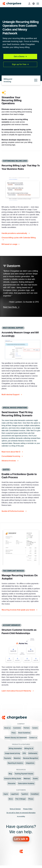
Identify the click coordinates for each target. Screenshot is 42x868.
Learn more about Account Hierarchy (17, 691)
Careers (35, 728)
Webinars (27, 778)
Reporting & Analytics (15, 763)
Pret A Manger (21, 799)
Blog (10, 774)
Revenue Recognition (31, 758)
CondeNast (35, 794)
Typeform (25, 794)
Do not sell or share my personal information (21, 813)
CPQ (24, 753)
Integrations (30, 763)
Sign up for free (19, 64)
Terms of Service (15, 809)
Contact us (33, 738)
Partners (27, 728)
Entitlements (33, 753)
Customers (17, 728)
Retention (17, 758)
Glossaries (12, 783)
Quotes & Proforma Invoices (13, 511)
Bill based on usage (9, 244)
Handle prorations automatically (15, 233)
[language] (34, 4)
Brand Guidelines (24, 733)
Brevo (11, 799)
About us (7, 728)
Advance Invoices (9, 461)
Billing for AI (29, 748)
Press (14, 733)
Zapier (6, 794)
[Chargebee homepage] (13, 4)
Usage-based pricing (12, 753)
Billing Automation (15, 748)
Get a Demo (19, 56)
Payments (8, 758)
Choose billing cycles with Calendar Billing (19, 238)
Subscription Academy (26, 783)
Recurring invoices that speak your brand (18, 610)
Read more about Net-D (11, 452)
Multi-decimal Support (11, 394)
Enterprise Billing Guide (13, 778)
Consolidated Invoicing (11, 456)
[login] (29, 4)
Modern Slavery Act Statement (16, 738)
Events (35, 778)
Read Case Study (10, 307)
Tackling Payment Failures (24, 774)
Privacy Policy (28, 809)
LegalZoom (15, 794)
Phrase (31, 799)
